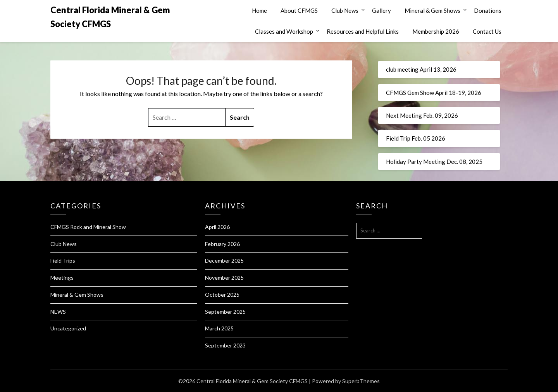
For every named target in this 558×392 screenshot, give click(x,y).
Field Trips (63, 260)
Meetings (62, 278)
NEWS (58, 312)
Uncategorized (68, 328)
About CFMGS (299, 10)
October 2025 (222, 295)
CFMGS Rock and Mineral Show (88, 227)
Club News (345, 10)
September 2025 (225, 312)
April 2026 (217, 227)
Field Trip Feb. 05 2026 (416, 138)
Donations (488, 10)
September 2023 (225, 345)
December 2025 (224, 260)
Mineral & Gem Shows (432, 10)
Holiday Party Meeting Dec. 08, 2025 (434, 162)
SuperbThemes (361, 381)
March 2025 (219, 328)
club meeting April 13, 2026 (421, 69)
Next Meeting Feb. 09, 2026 (422, 115)
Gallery (381, 10)
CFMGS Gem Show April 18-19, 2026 (434, 93)
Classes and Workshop (284, 31)
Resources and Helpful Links (363, 31)
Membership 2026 (436, 31)
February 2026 (222, 244)
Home (259, 10)
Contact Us (487, 31)
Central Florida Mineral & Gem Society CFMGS (110, 17)
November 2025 (224, 278)
